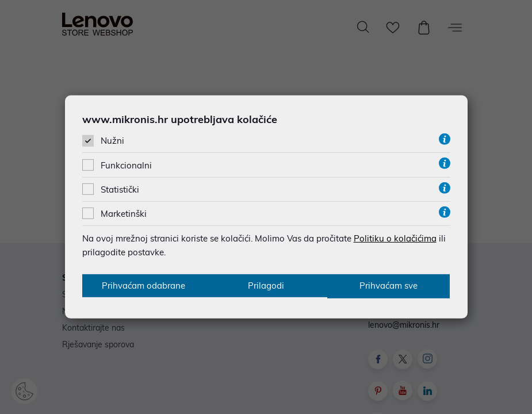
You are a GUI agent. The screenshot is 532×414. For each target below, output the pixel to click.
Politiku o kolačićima (395, 238)
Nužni (112, 141)
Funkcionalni (126, 165)
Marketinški (124, 213)
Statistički (120, 189)
